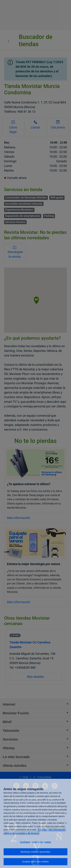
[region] (35, 823)
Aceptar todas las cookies (35, 862)
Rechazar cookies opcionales (35, 852)
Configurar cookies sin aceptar (35, 842)
